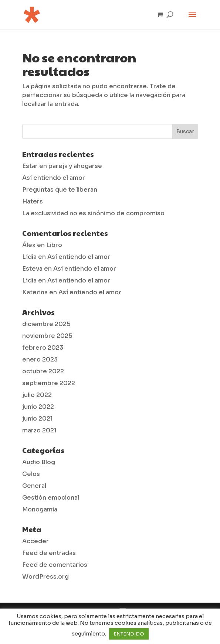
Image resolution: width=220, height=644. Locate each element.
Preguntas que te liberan (60, 190)
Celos (31, 474)
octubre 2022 (43, 371)
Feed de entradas (49, 553)
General (34, 486)
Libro (54, 245)
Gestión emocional (51, 498)
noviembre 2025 (47, 336)
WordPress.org (45, 577)
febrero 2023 (43, 348)
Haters (33, 201)
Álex (29, 245)
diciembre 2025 (46, 324)
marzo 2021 (39, 430)
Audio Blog (39, 462)
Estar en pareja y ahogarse (62, 166)
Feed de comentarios (55, 565)
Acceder (35, 541)
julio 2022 (37, 395)
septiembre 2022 (49, 383)
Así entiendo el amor (54, 178)
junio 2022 (38, 407)
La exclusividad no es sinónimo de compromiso (93, 213)
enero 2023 (40, 359)
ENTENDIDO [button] (129, 634)
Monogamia (40, 509)
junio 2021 (38, 419)
